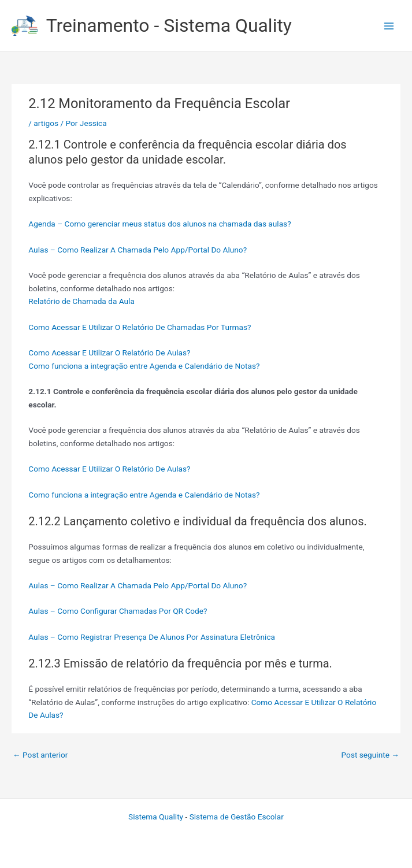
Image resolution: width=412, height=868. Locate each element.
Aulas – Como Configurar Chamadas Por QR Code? (118, 611)
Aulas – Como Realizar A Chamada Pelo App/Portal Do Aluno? (138, 250)
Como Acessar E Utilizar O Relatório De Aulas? (109, 353)
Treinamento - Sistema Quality (169, 25)
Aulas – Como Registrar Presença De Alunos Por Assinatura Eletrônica (152, 637)
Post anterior (40, 755)
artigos (46, 123)
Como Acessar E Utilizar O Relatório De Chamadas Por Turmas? (140, 327)
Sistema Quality (156, 817)
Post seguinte (370, 755)
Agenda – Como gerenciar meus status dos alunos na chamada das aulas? (159, 224)
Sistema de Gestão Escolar (237, 817)
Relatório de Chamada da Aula (81, 301)
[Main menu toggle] (389, 26)
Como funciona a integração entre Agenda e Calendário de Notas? (144, 366)
